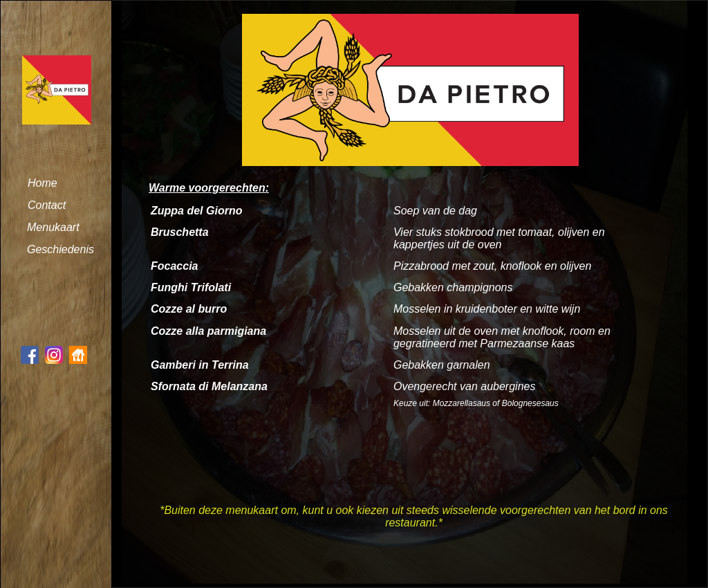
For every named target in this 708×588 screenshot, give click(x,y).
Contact (47, 205)
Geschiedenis (60, 249)
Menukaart (53, 227)
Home (43, 183)
